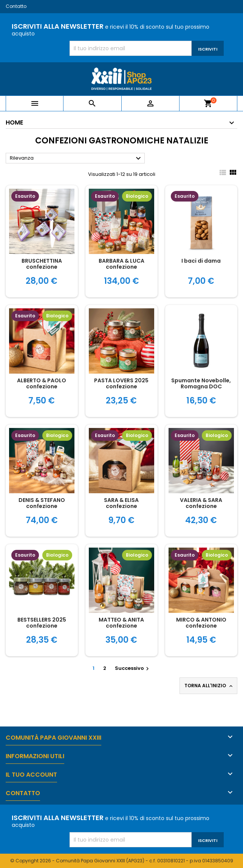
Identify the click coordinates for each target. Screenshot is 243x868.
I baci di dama (201, 261)
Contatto (16, 6)
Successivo (133, 668)
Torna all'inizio (209, 686)
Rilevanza (76, 159)
